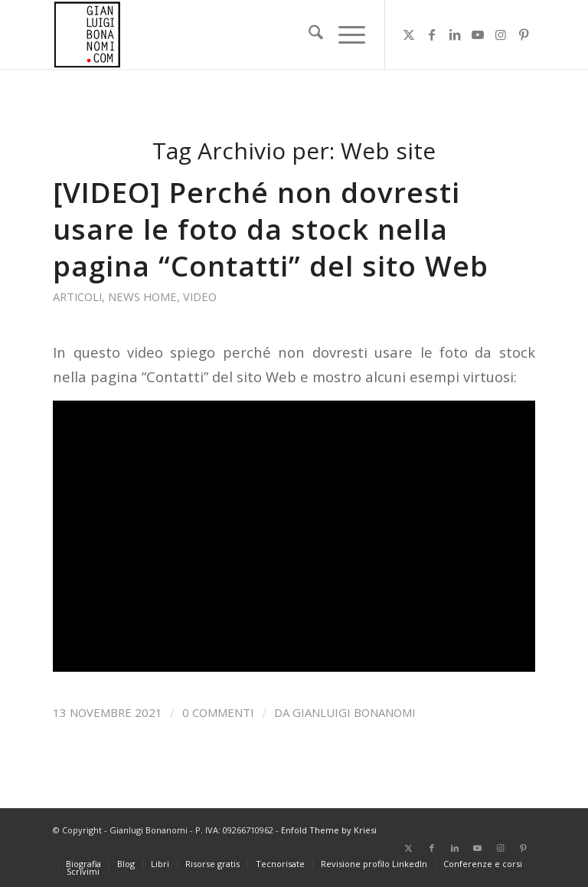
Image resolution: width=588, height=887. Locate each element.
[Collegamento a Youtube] (478, 34)
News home (142, 296)
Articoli (77, 296)
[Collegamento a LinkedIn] (455, 34)
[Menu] (344, 34)
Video (200, 296)
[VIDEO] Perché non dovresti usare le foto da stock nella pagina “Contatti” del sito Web (271, 229)
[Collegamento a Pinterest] (524, 34)
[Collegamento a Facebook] (432, 34)
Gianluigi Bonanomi (354, 712)
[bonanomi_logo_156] (87, 34)
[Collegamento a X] (409, 34)
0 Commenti (218, 712)
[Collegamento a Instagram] (501, 34)
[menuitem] (308, 34)
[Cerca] (308, 34)
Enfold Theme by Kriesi (329, 830)
